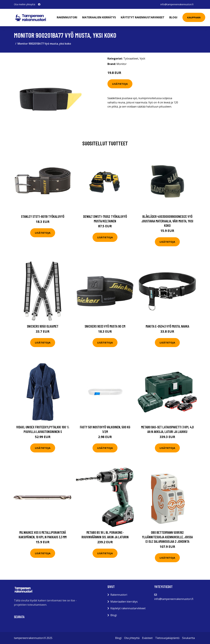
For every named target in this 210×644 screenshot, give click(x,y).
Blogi (173, 17)
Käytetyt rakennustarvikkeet (143, 17)
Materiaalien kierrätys (99, 17)
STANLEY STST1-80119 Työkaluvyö (43, 216)
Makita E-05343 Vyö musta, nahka (167, 326)
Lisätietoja (120, 84)
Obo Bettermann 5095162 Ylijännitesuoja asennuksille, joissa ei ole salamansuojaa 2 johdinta (167, 537)
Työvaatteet (131, 59)
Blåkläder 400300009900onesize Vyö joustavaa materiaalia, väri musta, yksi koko (167, 221)
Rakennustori (67, 17)
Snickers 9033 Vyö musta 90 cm (105, 326)
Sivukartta (188, 638)
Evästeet (147, 638)
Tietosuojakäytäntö (167, 638)
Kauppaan (194, 17)
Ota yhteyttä (132, 638)
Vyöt (142, 59)
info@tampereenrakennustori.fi (177, 4)
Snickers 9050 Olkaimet (43, 326)
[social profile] (39, 4)
